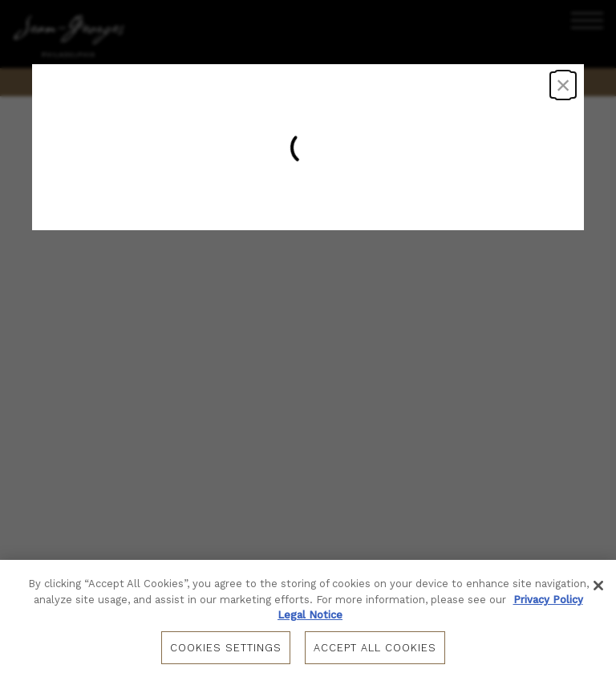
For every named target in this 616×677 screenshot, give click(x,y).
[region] (308, 618)
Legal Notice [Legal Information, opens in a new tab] (310, 615)
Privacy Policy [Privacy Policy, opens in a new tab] (548, 600)
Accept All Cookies (375, 648)
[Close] (598, 586)
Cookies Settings (226, 648)
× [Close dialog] (563, 85)
